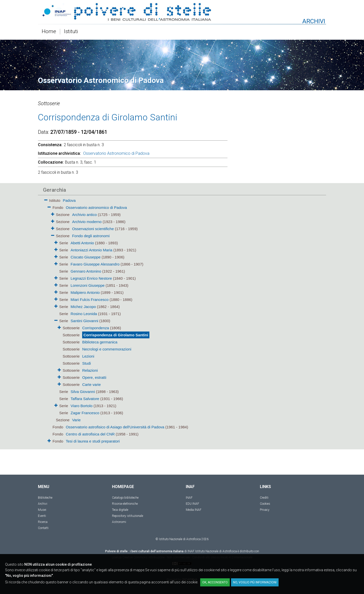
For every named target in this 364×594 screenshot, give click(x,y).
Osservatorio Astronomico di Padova (116, 153)
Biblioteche (45, 498)
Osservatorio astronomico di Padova (96, 207)
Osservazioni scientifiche (93, 229)
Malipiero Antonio (86, 292)
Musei (42, 510)
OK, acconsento (215, 582)
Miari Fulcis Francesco (90, 300)
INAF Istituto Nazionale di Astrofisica (212, 551)
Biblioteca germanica (100, 342)
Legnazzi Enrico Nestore (91, 278)
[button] (46, 199)
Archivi (43, 504)
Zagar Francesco (85, 413)
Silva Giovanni (83, 392)
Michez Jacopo (84, 307)
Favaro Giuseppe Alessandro (96, 264)
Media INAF (194, 510)
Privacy (265, 510)
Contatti (43, 528)
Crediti (264, 498)
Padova (69, 200)
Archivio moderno (87, 222)
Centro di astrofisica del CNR (90, 434)
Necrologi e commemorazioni (107, 349)
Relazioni (90, 370)
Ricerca (43, 522)
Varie (76, 420)
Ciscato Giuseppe (86, 257)
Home (49, 32)
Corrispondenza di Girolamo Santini (116, 335)
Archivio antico (84, 215)
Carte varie (91, 384)
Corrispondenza (96, 328)
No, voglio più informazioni (255, 582)
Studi (86, 363)
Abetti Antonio (83, 243)
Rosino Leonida (84, 314)
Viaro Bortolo (82, 406)
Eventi (42, 516)
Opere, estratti (94, 377)
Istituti (71, 32)
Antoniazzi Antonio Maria (92, 250)
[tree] (153, 320)
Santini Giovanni (85, 321)
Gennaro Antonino (86, 271)
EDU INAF (192, 504)
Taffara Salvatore (85, 399)
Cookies (265, 504)
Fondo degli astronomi (91, 236)
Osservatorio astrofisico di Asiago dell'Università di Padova (115, 427)
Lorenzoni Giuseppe (87, 285)
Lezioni (88, 356)
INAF (189, 498)
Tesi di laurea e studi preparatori (93, 441)
